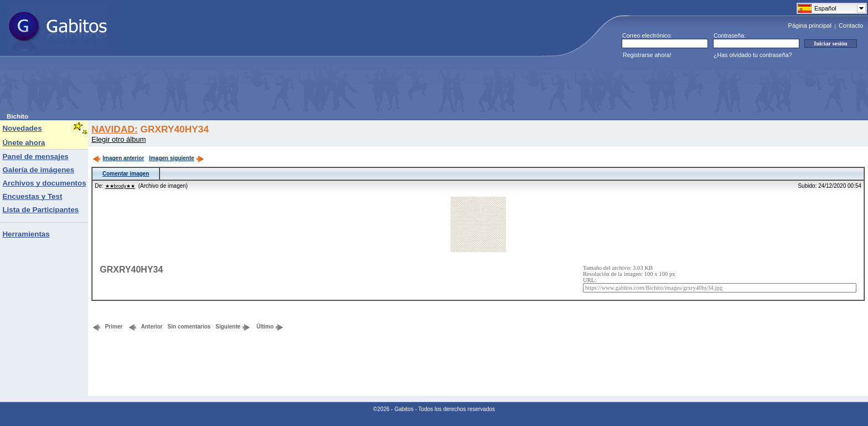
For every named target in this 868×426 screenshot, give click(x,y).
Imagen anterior (118, 158)
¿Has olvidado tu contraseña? (753, 55)
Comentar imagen (126, 174)
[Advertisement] (208, 88)
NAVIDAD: (114, 129)
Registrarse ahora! (647, 55)
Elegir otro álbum (118, 139)
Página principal (810, 25)
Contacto (851, 25)
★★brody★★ (120, 186)
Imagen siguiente (177, 158)
